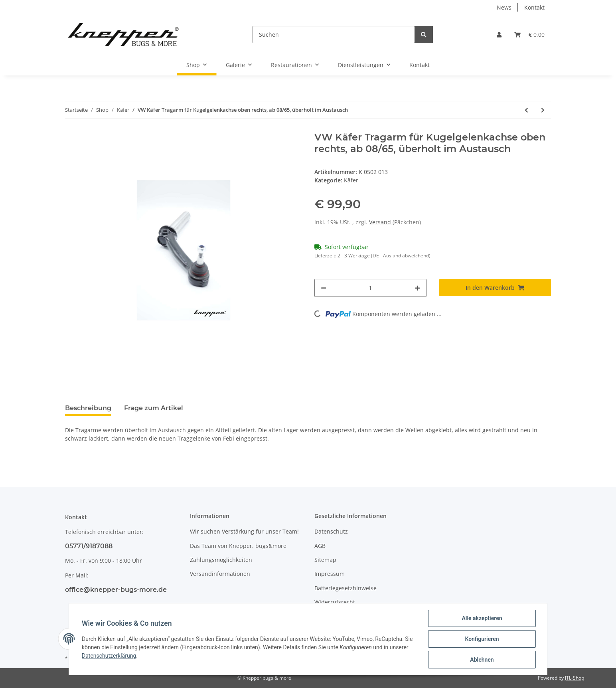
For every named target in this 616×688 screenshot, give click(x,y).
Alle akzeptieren (482, 618)
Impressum (330, 574)
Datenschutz (331, 531)
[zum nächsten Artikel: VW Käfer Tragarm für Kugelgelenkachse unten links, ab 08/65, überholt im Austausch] (543, 110)
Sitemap (325, 560)
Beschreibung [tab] (88, 408)
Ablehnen (482, 660)
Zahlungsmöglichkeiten (221, 560)
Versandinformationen (220, 574)
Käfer (351, 180)
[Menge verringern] (324, 288)
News (504, 7)
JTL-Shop (575, 678)
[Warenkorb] (529, 35)
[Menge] (370, 288)
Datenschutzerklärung (109, 656)
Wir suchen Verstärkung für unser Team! (244, 531)
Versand (381, 222)
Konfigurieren (482, 639)
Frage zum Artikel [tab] (154, 408)
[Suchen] (334, 35)
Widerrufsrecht (335, 602)
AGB (320, 546)
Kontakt (534, 7)
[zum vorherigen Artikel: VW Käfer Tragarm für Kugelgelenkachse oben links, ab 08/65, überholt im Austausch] (526, 110)
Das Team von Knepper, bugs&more (238, 546)
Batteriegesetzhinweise (346, 588)
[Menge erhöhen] (417, 288)
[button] (499, 35)
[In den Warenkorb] (495, 288)
